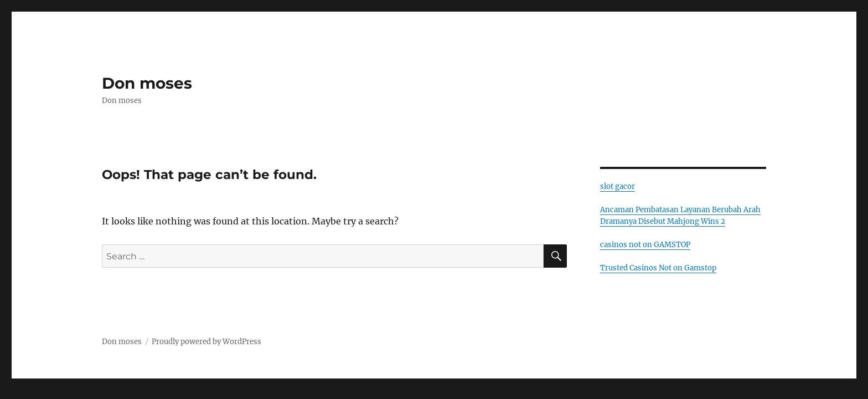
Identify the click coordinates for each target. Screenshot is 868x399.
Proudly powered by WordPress (206, 342)
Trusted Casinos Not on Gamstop (658, 268)
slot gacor (618, 186)
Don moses (147, 83)
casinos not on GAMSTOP (645, 245)
